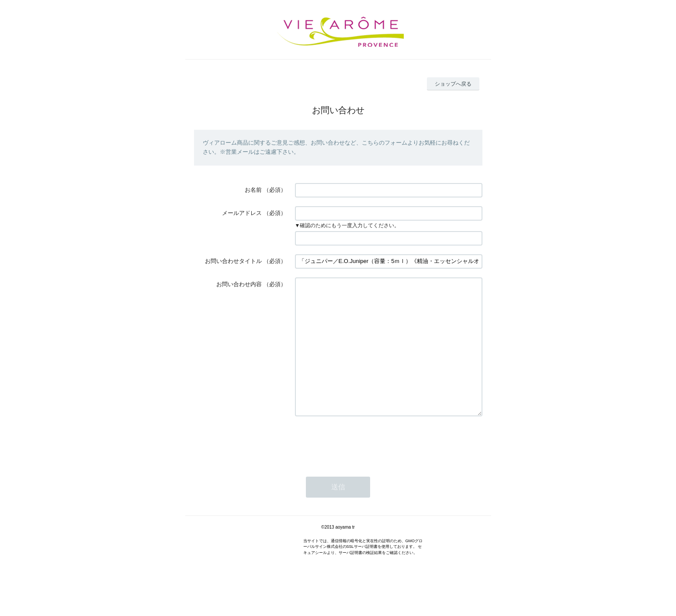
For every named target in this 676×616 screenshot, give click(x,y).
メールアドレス (242, 213)
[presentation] (361, 468)
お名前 (253, 190)
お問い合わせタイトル (233, 261)
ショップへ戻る (453, 84)
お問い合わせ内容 (239, 284)
